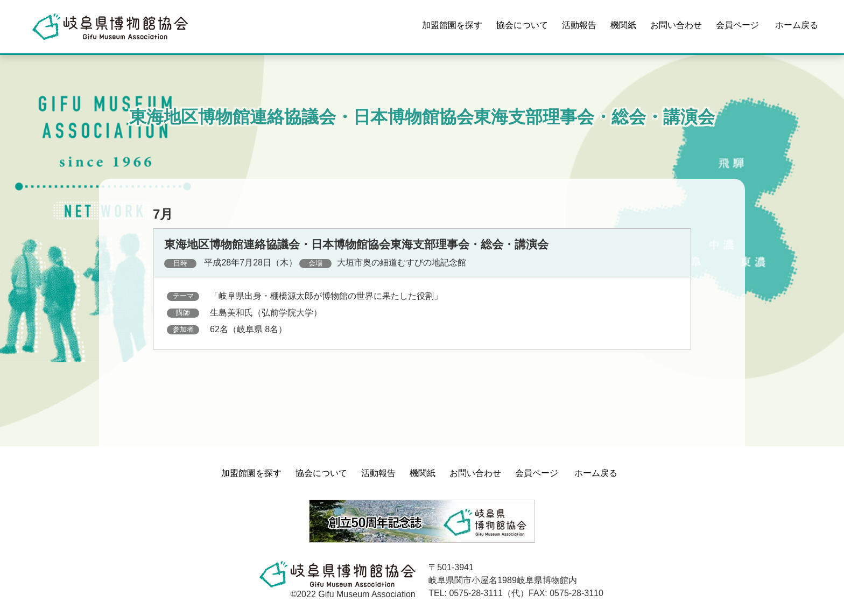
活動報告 (579, 25)
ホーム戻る (797, 25)
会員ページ (737, 25)
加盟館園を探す (452, 25)
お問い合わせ (676, 25)
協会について (522, 25)
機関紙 (623, 25)
